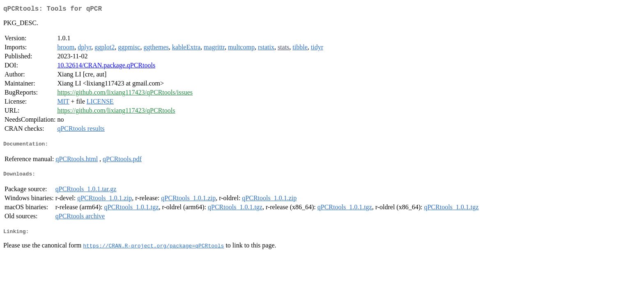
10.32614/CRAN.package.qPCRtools (106, 67)
